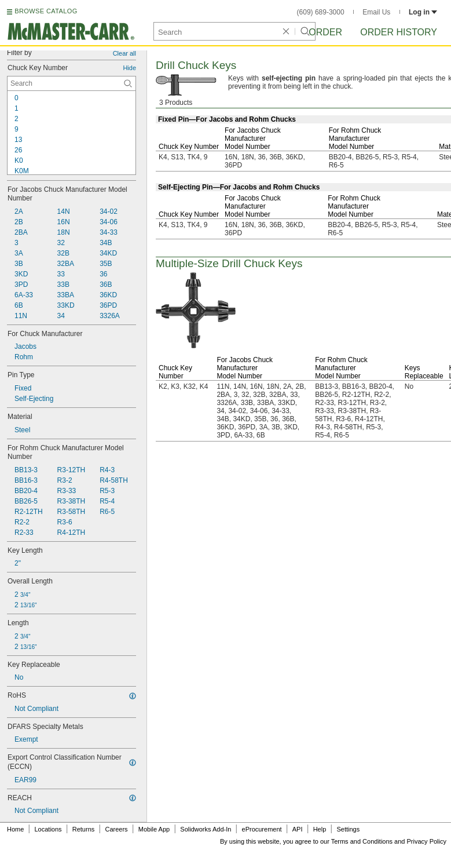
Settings (348, 829)
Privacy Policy (427, 841)
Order (325, 32)
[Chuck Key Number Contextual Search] (71, 83)
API (298, 829)
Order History (399, 32)
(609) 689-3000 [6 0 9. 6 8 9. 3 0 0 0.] (321, 12)
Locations (48, 829)
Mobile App (154, 829)
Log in (423, 12)
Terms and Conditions (362, 841)
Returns (84, 829)
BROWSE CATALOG (46, 11)
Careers (116, 829)
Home (15, 829)
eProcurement (262, 829)
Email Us (376, 12)
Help (320, 829)
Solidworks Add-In (206, 829)
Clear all (124, 53)
